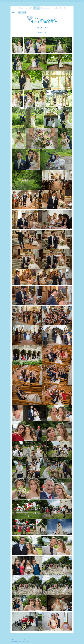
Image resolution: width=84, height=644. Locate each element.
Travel (62, 8)
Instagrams (46, 8)
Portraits (55, 8)
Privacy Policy (19, 640)
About (14, 640)
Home (21, 8)
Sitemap (26, 640)
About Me (29, 8)
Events (37, 8)
